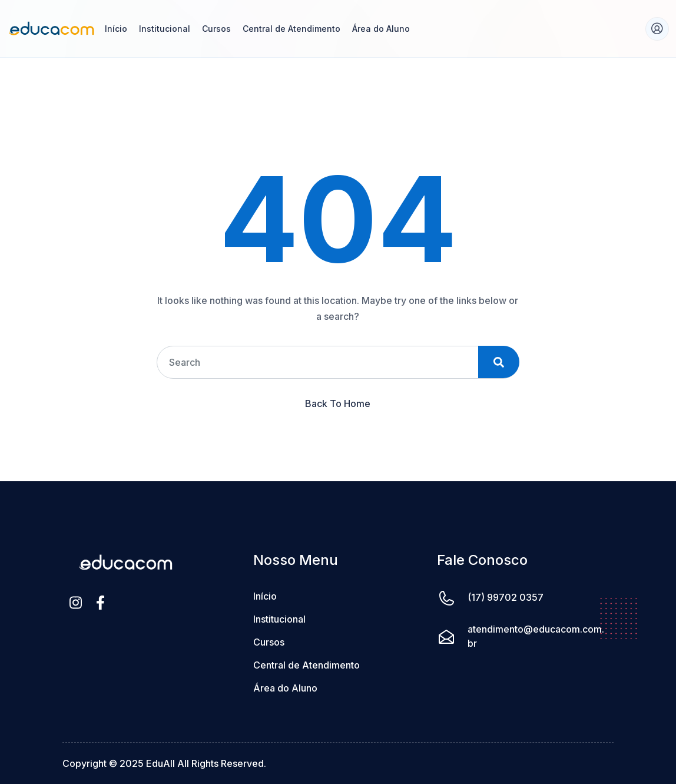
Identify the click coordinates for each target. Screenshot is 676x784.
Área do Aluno (381, 29)
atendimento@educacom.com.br (536, 636)
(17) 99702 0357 (506, 597)
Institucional (165, 29)
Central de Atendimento (291, 29)
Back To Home (338, 403)
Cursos (216, 29)
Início (116, 29)
